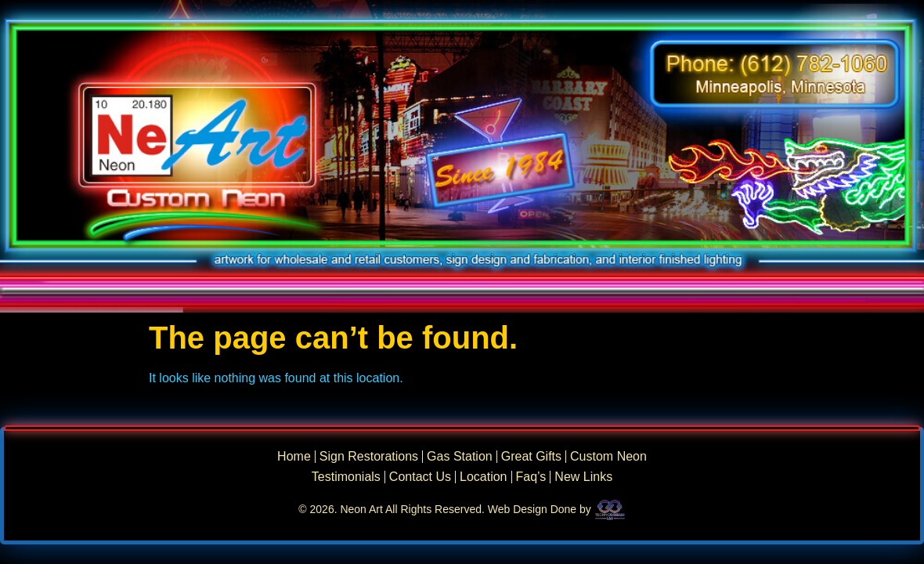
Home (294, 457)
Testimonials (346, 477)
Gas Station (460, 457)
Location (484, 477)
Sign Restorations (369, 457)
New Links (583, 477)
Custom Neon (608, 457)
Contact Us (420, 477)
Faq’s (531, 477)
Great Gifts (531, 457)
